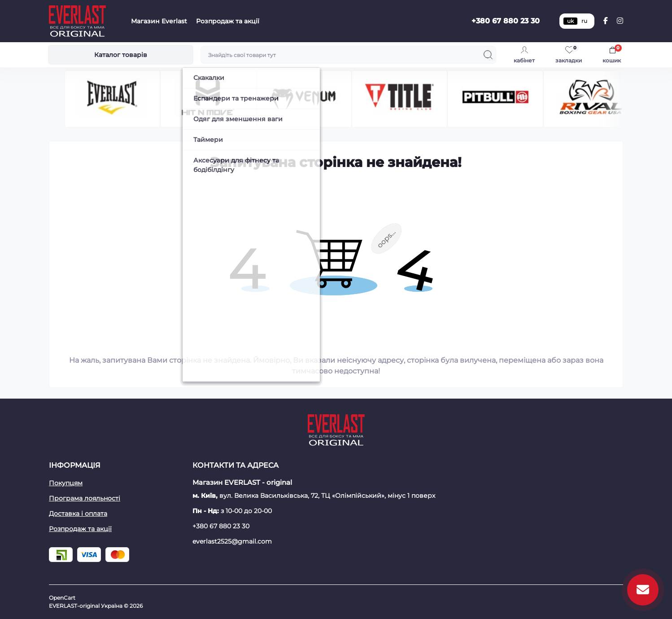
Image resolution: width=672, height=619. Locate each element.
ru (584, 21)
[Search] (488, 55)
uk (570, 21)
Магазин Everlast (159, 21)
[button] (619, 99)
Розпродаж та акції (228, 21)
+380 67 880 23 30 (506, 21)
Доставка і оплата (78, 514)
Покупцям (66, 483)
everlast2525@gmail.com (232, 541)
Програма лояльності (85, 498)
